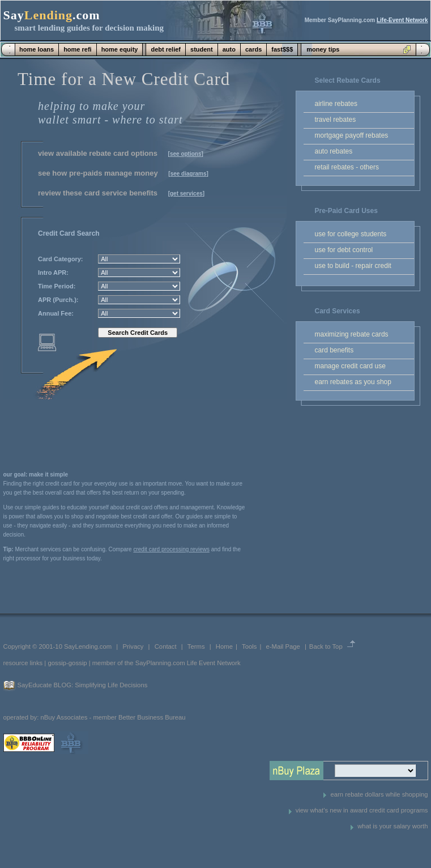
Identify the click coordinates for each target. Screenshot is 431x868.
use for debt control (344, 250)
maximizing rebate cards (352, 334)
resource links (23, 663)
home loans (37, 49)
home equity (120, 49)
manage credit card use (350, 366)
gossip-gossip (67, 663)
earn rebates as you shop (353, 382)
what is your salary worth (392, 826)
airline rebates (336, 104)
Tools (249, 646)
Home (224, 646)
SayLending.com (88, 646)
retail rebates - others (347, 167)
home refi (78, 49)
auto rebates (334, 151)
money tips (323, 49)
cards (253, 49)
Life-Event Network (402, 20)
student (202, 49)
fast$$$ (282, 49)
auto (229, 49)
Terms (196, 646)
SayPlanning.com (160, 663)
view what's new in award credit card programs (362, 810)
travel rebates (336, 120)
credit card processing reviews (171, 549)
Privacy (133, 646)
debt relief (166, 49)
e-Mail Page (283, 646)
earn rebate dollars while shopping (379, 794)
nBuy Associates (64, 717)
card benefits (334, 350)
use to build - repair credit (353, 266)
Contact (166, 646)
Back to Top (326, 646)
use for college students (351, 234)
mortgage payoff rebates (352, 135)
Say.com (52, 15)
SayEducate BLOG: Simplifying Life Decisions (83, 685)
